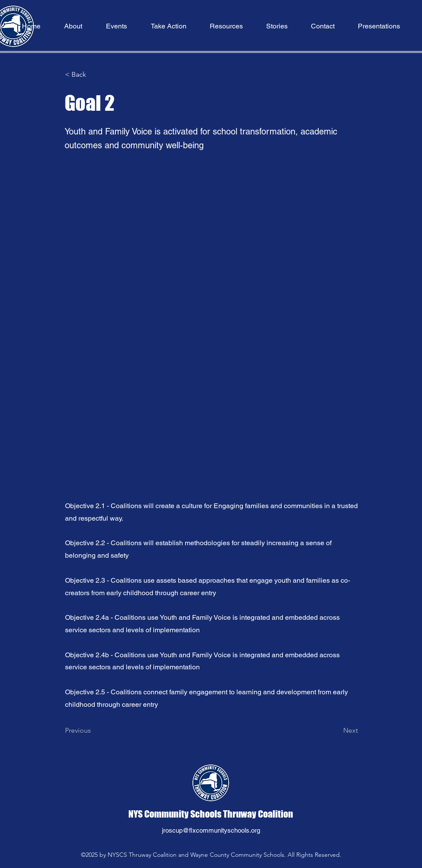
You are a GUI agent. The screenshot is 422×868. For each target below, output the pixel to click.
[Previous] (93, 731)
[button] (73, 26)
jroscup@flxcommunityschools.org (211, 830)
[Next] (336, 731)
